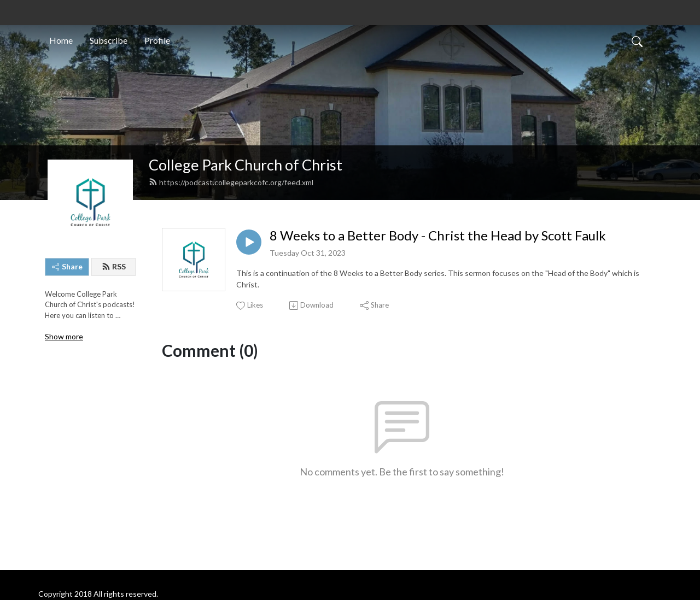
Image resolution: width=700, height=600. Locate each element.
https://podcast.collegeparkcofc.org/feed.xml (231, 182)
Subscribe (109, 40)
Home (61, 40)
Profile (157, 40)
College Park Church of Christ (246, 165)
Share (67, 266)
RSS (114, 266)
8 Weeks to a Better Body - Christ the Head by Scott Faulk (438, 236)
